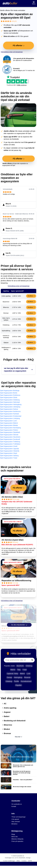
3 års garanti (15, 819)
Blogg (13, 834)
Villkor (18, 861)
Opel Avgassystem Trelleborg (10, 442)
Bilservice (7, 725)
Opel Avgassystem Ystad (9, 458)
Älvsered (27, 677)
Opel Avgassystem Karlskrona (10, 411)
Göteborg (29, 666)
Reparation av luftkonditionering (16, 581)
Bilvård (6, 729)
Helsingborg (18, 677)
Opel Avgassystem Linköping (10, 418)
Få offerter (31, 296)
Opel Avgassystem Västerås (10, 451)
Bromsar (7, 733)
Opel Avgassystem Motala (9, 425)
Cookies (24, 861)
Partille (16, 681)
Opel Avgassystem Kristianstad (11, 416)
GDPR (30, 861)
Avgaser (6, 712)
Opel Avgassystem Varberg (9, 456)
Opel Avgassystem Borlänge (10, 391)
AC (4, 704)
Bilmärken (14, 824)
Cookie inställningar (9, 861)
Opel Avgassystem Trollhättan (10, 444)
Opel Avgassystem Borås (9, 393)
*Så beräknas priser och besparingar (12, 52)
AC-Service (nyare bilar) (12, 540)
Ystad (25, 670)
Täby (19, 670)
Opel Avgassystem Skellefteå (10, 432)
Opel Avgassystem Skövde (9, 435)
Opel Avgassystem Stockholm (10, 437)
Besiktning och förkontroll (14, 721)
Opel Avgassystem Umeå (9, 446)
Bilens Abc (15, 837)
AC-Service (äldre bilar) (12, 497)
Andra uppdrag (9, 708)
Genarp (9, 677)
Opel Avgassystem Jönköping (10, 407)
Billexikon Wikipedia (17, 839)
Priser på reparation (17, 841)
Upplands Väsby (12, 674)
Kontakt (14, 806)
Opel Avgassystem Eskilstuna (10, 395)
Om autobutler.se (17, 804)
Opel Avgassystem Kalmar (9, 409)
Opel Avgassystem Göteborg (10, 400)
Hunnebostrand (26, 681)
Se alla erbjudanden (19, 625)
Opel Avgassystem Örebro (9, 430)
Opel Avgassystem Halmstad (10, 402)
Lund (28, 674)
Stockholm (20, 666)
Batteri (6, 716)
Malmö (13, 670)
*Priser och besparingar (18, 817)
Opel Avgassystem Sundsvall (10, 439)
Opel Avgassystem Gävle (9, 398)
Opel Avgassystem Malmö (9, 423)
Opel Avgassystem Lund (8, 421)
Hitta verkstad (16, 822)
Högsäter (19, 685)
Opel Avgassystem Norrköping (10, 428)
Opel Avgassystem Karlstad (9, 414)
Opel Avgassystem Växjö (9, 453)
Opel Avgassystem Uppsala (9, 449)
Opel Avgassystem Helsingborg (11, 404)
